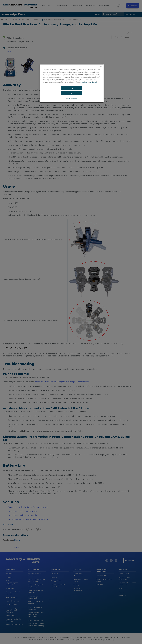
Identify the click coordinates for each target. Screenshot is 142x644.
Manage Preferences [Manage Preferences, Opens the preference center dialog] (72, 98)
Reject (72, 93)
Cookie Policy (84, 83)
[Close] (101, 67)
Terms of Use (94, 83)
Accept (72, 88)
